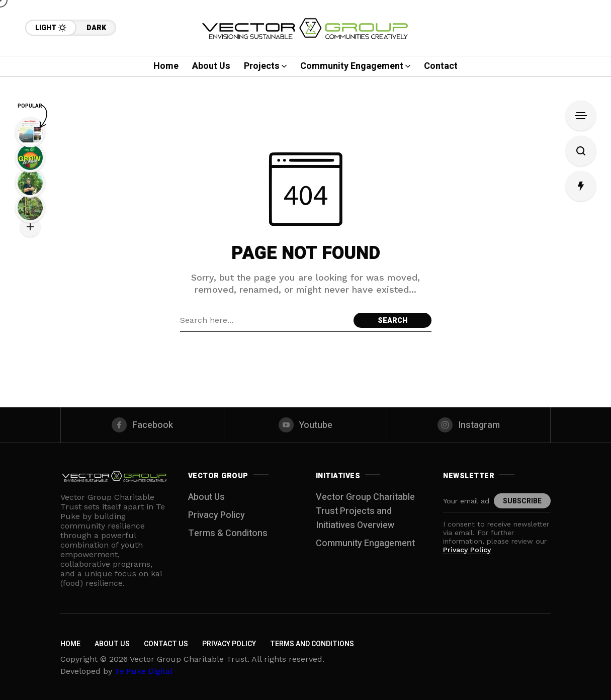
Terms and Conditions (312, 644)
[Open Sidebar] (581, 116)
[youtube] (306, 425)
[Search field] (264, 320)
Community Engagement (365, 543)
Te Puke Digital (144, 671)
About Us (206, 497)
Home (70, 644)
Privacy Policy (216, 515)
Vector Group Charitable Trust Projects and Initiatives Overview (365, 511)
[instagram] (469, 425)
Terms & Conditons (228, 533)
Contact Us (166, 644)
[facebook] (142, 425)
